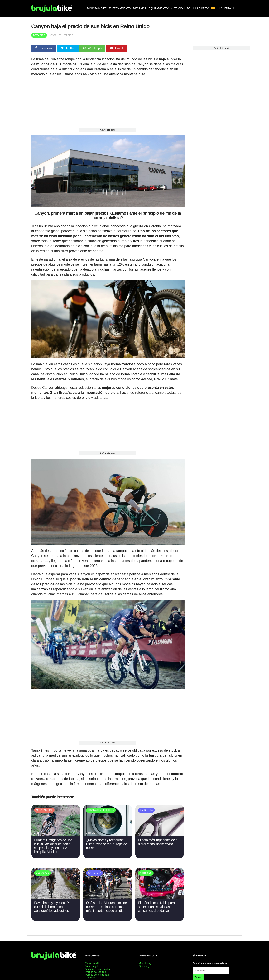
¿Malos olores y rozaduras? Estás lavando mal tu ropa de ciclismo (106, 842)
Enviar (198, 975)
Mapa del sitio (93, 961)
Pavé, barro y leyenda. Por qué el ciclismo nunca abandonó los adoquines (53, 905)
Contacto (90, 975)
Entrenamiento (120, 8)
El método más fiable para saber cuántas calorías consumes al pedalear (156, 905)
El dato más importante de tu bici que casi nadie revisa (158, 840)
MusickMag (145, 961)
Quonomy (144, 964)
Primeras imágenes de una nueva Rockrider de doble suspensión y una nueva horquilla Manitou (53, 844)
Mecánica (140, 8)
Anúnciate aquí (108, 130)
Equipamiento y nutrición (167, 8)
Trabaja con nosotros (97, 978)
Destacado (39, 35)
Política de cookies (95, 970)
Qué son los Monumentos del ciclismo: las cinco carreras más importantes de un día (107, 905)
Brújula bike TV (198, 8)
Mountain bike (97, 8)
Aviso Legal (91, 964)
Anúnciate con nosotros (98, 967)
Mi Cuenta (224, 8)
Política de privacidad (97, 973)
